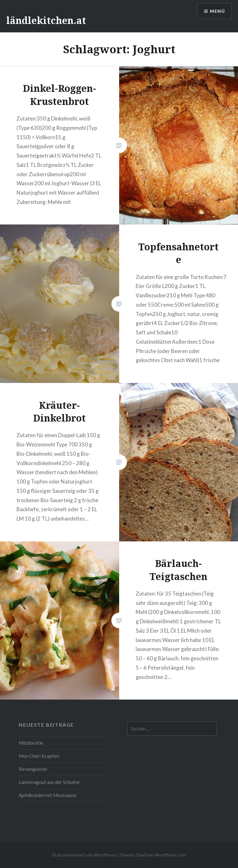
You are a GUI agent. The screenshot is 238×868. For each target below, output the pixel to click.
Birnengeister (33, 769)
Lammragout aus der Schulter (49, 782)
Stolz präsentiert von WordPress (84, 855)
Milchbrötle (31, 743)
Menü (217, 11)
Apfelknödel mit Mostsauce (47, 795)
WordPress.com (170, 855)
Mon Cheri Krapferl (39, 756)
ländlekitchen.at (46, 20)
